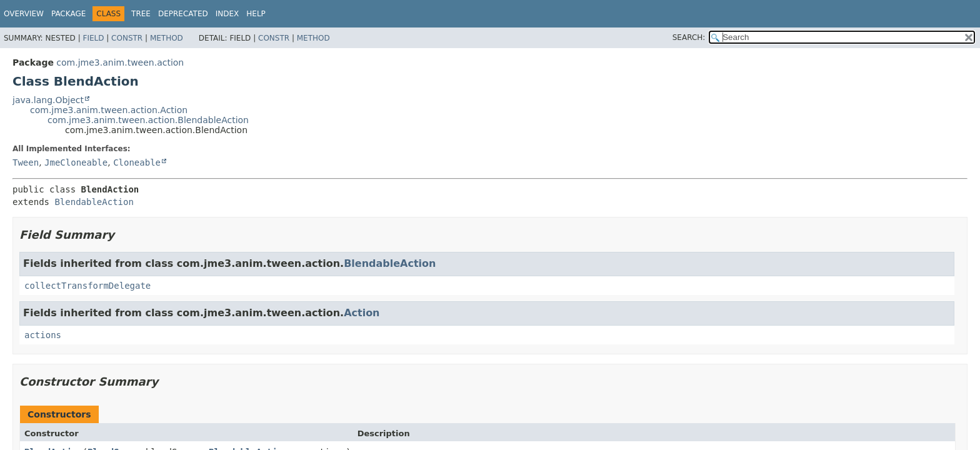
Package (68, 14)
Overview (24, 14)
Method (167, 38)
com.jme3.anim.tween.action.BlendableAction (148, 120)
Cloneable (137, 162)
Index (227, 14)
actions (43, 335)
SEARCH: (689, 37)
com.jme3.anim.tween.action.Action (109, 110)
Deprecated (183, 14)
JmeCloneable (76, 162)
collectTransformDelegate (87, 286)
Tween (26, 162)
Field (93, 38)
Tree (141, 14)
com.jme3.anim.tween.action (120, 62)
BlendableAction (94, 202)
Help (256, 14)
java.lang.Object (48, 100)
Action (362, 313)
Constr (127, 38)
